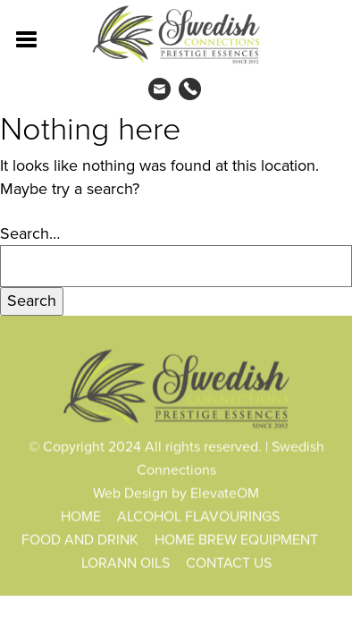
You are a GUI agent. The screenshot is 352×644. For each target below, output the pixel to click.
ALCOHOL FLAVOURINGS (198, 517)
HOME (81, 517)
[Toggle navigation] (27, 38)
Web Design (130, 493)
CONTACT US (229, 563)
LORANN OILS (126, 563)
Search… (30, 234)
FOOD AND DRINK (80, 540)
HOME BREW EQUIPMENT (236, 540)
